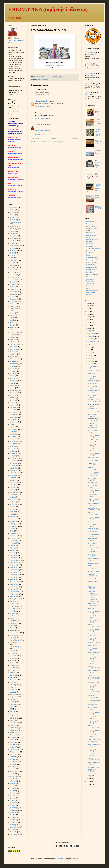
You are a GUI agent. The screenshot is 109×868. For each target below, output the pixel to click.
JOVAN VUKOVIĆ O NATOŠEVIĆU (94, 509)
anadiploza (13, 226)
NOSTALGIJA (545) (94, 739)
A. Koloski (13, 212)
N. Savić (13, 507)
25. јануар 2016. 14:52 (42, 130)
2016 (89, 331)
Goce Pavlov (14, 332)
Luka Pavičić (14, 429)
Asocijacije (13, 236)
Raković (13, 626)
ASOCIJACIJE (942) (93, 387)
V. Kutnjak (13, 767)
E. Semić (13, 304)
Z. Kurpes (13, 817)
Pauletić (13, 548)
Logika (12, 424)
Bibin (12, 258)
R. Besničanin (14, 606)
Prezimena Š (14, 589)
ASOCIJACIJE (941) (93, 432)
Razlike (12, 628)
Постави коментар (39, 134)
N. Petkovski (14, 504)
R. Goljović (13, 609)
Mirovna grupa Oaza (93, 260)
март (90, 358)
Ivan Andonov (91, 246)
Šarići (12, 677)
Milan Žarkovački (41, 101)
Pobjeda (13, 550)
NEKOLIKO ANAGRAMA (93, 697)
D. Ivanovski (14, 275)
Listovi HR (13, 410)
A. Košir (12, 215)
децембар (92, 333)
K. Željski (13, 373)
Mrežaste (13, 497)
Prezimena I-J (14, 570)
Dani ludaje (14, 292)
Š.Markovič (13, 675)
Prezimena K (14, 572)
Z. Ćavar (13, 798)
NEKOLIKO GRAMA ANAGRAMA (93, 593)
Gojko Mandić (14, 335)
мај (90, 353)
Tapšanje (13, 747)
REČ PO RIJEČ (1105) (93, 755)
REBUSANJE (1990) (92, 479)
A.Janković (13, 220)
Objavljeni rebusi (92, 270)
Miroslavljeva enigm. (93, 257)
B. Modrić (13, 248)
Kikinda (12, 378)
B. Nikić (12, 253)
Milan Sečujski (15, 483)
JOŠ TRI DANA (93, 460)
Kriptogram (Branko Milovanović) (93, 252)
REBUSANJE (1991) (92, 445)
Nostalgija (13, 524)
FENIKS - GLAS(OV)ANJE (98, 121)
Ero (11, 318)
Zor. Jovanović (15, 834)
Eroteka (12, 320)
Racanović (13, 618)
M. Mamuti (13, 439)
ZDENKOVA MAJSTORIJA (93, 605)
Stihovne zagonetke (16, 714)
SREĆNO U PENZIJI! (92, 771)
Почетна (54, 138)
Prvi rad (12, 601)
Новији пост (35, 138)
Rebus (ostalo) (15, 633)
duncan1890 (60, 859)
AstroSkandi (14, 238)
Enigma (12, 313)
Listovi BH (13, 407)
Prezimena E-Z (15, 565)
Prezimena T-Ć (15, 592)
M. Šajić (13, 451)
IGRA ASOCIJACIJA (98, 142)
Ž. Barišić (13, 791)
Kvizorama (13, 393)
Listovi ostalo (14, 415)
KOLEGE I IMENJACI (92, 635)
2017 (89, 328)
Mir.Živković (14, 495)
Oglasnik (13, 529)
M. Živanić (13, 458)
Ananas (12, 231)
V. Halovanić (14, 762)
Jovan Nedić (14, 364)
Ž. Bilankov (13, 793)
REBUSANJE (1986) (92, 617)
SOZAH (12, 702)
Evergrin (13, 325)
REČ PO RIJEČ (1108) (93, 621)
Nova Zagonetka (92, 267)
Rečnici (12, 651)
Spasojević (13, 704)
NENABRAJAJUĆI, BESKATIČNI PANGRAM (94, 474)
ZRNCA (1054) (93, 645)
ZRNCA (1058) (93, 428)
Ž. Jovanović (14, 810)
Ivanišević (13, 354)
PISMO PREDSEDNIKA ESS (94, 691)
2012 (89, 784)
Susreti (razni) (14, 728)
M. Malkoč (13, 436)
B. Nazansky (14, 251)
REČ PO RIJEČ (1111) (93, 450)
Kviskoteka (13, 390)
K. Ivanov (13, 366)
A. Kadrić (13, 210)
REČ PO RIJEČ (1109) (93, 544)
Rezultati (13, 653)
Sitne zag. (13, 685)
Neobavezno (14, 521)
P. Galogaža (14, 541)
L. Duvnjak (13, 400)
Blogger (75, 859)
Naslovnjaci (14, 519)
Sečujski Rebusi (91, 286)
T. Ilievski (13, 737)
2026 (89, 303)
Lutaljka (89, 255)
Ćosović (13, 265)
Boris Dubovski (91, 226)
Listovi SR (13, 420)
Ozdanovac (14, 536)
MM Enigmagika (91, 262)
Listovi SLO (14, 417)
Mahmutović (14, 470)
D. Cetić (13, 272)
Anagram (39, 79)
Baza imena (90, 221)
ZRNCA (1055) (93, 608)
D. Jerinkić (13, 277)
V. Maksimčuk (14, 771)
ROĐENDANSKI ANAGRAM (93, 420)
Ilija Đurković (14, 349)
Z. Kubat (13, 815)
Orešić (12, 533)
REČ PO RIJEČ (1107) (93, 663)
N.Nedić (13, 512)
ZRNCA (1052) (93, 742)
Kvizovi (12, 395)
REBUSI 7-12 (92, 582)
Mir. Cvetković (14, 492)
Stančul (12, 711)
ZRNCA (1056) (93, 532)
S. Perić (12, 660)
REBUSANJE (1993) (92, 396)
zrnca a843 (88, 95)
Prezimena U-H (15, 594)
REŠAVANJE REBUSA (92, 588)
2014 (89, 779)
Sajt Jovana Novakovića (90, 280)
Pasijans (13, 546)
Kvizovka (13, 398)
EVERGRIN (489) (94, 682)
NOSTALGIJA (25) (98, 207)
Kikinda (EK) (14, 381)
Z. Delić (12, 800)
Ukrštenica (13, 757)
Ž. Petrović (13, 820)
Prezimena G (14, 567)
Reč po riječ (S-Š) (16, 647)
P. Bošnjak (13, 538)
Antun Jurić (14, 234)
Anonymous (88, 52)
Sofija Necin (14, 697)
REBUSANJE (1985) (92, 639)
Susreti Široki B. (15, 730)
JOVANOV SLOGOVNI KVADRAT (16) (94, 599)
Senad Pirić (14, 680)
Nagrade (13, 517)
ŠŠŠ (11, 709)
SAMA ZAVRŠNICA (94, 371)
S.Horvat (13, 673)
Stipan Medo (14, 723)
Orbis (12, 531)
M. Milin (12, 446)
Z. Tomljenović (15, 827)
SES (11, 682)
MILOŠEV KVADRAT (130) (94, 759)
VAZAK (89, 295)
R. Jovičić (13, 611)
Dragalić (13, 297)
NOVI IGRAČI (92, 675)
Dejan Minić (14, 294)
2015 (89, 776)
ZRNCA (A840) (97, 197)
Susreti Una (14, 733)
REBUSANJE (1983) (92, 686)
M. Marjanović (14, 441)
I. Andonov (13, 342)
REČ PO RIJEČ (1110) (93, 500)
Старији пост (74, 138)
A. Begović (13, 208)
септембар (92, 342)
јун (90, 350)
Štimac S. (13, 720)
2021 (89, 317)
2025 (89, 306)
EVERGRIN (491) (94, 412)
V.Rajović (45, 79)
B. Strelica (13, 255)
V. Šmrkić (13, 774)
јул (90, 347)
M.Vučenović (14, 466)
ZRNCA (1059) (93, 384)
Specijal (12, 707)
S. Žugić (13, 670)
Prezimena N (14, 579)
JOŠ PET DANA (93, 563)
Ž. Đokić (13, 805)
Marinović (13, 475)
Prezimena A (14, 555)
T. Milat (12, 740)
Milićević (13, 487)
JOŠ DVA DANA (93, 409)
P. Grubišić (13, 543)
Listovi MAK (14, 412)
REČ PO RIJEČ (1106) (93, 722)
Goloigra (13, 337)
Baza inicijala (91, 224)
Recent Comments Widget (95, 101)
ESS (11, 323)
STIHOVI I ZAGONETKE (93, 464)
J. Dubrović (14, 356)
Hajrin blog (90, 244)
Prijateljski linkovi (15, 599)
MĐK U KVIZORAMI (93, 469)
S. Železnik (13, 668)
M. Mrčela (13, 449)
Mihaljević (13, 480)
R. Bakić (13, 604)
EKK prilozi (13, 306)
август (91, 344)
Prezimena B (14, 558)
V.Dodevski (14, 776)
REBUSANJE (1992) (92, 415)
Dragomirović (14, 299)
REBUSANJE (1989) (92, 495)
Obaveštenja (14, 526)
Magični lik (13, 468)
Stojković (13, 725)
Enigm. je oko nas (16, 309)
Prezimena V (14, 596)
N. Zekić (13, 509)
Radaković (13, 621)
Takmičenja (14, 745)
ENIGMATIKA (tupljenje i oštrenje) (48, 9)
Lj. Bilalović (14, 422)
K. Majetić (13, 371)
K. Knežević (14, 369)
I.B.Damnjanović (15, 344)
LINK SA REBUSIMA (93, 575)
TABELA (91, 566)
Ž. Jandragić (14, 808)
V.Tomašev (13, 781)
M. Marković (14, 444)
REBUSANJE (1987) (92, 540)
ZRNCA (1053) (93, 705)
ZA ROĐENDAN (97, 111)
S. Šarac (13, 663)
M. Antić (13, 432)
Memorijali (13, 478)
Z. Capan (13, 796)
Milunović (13, 490)
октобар (91, 339)
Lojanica (13, 427)
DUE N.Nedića (91, 233)
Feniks (12, 327)
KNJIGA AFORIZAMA (93, 514)
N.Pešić (12, 514)
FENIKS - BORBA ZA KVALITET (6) (94, 401)
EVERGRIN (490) (94, 522)
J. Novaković (14, 359)
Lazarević (13, 405)
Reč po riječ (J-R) (16, 643)
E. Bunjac (13, 301)
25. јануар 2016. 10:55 (42, 118)
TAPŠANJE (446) (94, 458)
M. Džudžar (14, 434)
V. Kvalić (13, 769)
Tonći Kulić (13, 754)
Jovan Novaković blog (93, 248)
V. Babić (13, 759)
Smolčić (12, 692)
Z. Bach (12, 788)
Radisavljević (14, 623)
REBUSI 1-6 (92, 579)
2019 (89, 323)
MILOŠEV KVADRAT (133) (94, 626)
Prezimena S (14, 587)
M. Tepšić (13, 456)
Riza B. (89, 277)
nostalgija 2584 (91, 54)
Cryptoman (13, 268)
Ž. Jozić (12, 813)
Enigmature (14, 315)
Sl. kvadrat (13, 690)
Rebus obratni (14, 635)
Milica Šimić (14, 485)
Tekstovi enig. (14, 752)
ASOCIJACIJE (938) (93, 709)
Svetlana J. (13, 735)
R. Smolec (13, 616)
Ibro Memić (13, 347)
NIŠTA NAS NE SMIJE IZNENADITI (93, 550)
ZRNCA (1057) (93, 483)
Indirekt (12, 352)
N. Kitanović (14, 500)
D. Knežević (14, 280)
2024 (89, 309)
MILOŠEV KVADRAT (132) (94, 667)
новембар (92, 336)
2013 (89, 781)
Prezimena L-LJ (15, 575)
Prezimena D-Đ (15, 563)
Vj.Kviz (12, 786)
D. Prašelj (13, 284)
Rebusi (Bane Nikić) (93, 274)
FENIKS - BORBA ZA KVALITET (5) (94, 441)
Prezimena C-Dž (15, 560)
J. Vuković (13, 361)
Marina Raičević (15, 473)
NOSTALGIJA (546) (94, 643)
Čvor (12, 270)
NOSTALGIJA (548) (94, 381)
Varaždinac (13, 783)
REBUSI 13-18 (93, 584)
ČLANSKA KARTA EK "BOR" (94, 701)
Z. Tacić (12, 825)
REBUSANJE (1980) (92, 750)
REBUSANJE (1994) (92, 377)
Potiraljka (13, 553)
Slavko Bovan (40, 125)
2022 (89, 314)
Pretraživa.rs (90, 272)
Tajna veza (13, 742)
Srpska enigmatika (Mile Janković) (92, 292)
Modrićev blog (91, 265)
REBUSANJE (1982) (92, 718)
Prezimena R (14, 584)
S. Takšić (13, 665)
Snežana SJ (14, 695)
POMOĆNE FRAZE (94, 571)
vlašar (87, 93)
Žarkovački (13, 832)
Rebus (12, 630)
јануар (91, 364)
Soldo (12, 699)
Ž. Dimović (13, 803)
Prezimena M (14, 577)
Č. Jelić (12, 263)
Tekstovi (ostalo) (15, 750)
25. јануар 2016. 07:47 (42, 95)
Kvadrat (12, 388)
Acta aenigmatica (15, 222)
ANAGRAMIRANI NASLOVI (94, 518)
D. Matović (13, 282)
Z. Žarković (13, 829)
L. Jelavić (13, 403)
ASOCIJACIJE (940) (93, 487)
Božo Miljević (14, 260)
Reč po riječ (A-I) (15, 640)
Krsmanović (14, 386)
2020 (89, 320)
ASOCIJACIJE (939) (93, 649)
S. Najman (13, 658)
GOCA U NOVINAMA (93, 424)
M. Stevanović (14, 453)
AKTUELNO (92, 374)
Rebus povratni (15, 638)
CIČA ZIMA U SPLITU (92, 555)
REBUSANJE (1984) (92, 658)
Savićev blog (90, 283)
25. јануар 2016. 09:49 (42, 106)
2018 (89, 325)
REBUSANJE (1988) (92, 525)
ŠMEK (88, 288)
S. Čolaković (14, 656)
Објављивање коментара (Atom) (53, 142)
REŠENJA (91, 569)
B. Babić (13, 243)
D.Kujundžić (14, 289)
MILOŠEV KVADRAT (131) (94, 727)
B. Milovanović (15, 246)
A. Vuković (13, 217)
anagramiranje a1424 (93, 85)
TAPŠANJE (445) (94, 767)
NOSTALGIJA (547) (94, 529)
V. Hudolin (13, 764)
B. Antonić (13, 241)
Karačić (12, 376)
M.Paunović (14, 463)
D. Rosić (13, 287)
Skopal (12, 687)
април (91, 356)
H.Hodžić (13, 339)
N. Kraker (13, 502)
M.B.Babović (14, 461)
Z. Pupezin (13, 822)
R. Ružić (13, 614)
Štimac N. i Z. (14, 718)
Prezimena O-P (15, 582)
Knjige (12, 383)
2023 (89, 311)
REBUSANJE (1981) (92, 736)
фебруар (92, 361)
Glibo (12, 330)
